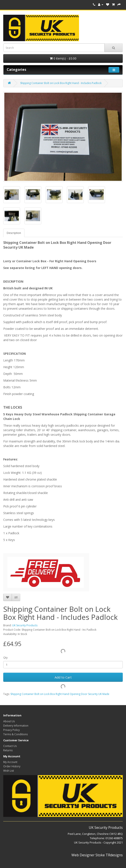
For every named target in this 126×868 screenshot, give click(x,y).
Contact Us (10, 746)
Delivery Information (16, 726)
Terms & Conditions (15, 734)
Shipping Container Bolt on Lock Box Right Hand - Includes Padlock (61, 83)
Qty (5, 658)
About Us (9, 721)
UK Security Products (25, 625)
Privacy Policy (11, 730)
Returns (8, 750)
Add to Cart (63, 677)
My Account (10, 762)
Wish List (9, 771)
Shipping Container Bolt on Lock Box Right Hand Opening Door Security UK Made (60, 694)
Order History (12, 766)
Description (14, 233)
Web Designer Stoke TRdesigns (97, 855)
